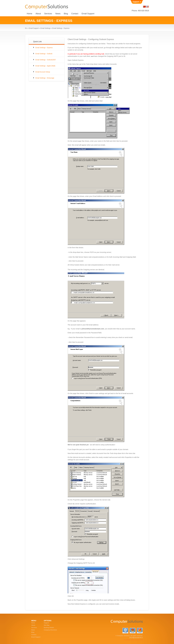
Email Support (88, 14)
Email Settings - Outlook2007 (46, 60)
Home (29, 14)
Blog (66, 14)
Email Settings (45, 28)
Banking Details (49, 628)
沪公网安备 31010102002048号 (133, 640)
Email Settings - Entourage (45, 78)
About (38, 14)
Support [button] (137, 2)
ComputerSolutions (118, 623)
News (58, 14)
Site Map (47, 625)
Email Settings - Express (44, 48)
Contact (75, 14)
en (26, 28)
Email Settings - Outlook (44, 54)
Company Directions (50, 630)
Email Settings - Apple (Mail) (45, 66)
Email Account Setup (43, 72)
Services (48, 14)
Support (46, 623)
